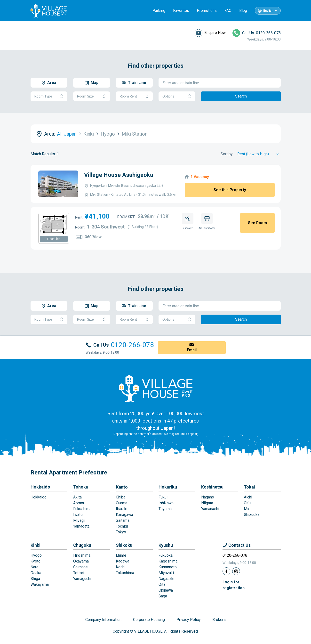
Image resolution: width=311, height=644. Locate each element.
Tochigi (122, 526)
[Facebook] (226, 571)
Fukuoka (166, 555)
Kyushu (166, 545)
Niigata (207, 503)
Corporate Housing (149, 620)
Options (177, 96)
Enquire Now (215, 33)
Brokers (219, 620)
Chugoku (82, 545)
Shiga (35, 579)
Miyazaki (166, 573)
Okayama (81, 561)
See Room (257, 223)
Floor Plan (54, 239)
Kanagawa (124, 515)
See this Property (230, 190)
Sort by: (227, 154)
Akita (77, 497)
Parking (159, 11)
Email (192, 350)
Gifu (247, 503)
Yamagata (81, 526)
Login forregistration (234, 585)
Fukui (163, 497)
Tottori (79, 573)
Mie (247, 509)
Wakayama (40, 584)
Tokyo (121, 532)
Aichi (248, 497)
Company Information (103, 620)
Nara (34, 567)
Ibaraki (122, 509)
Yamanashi (210, 509)
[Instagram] (236, 571)
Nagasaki (166, 579)
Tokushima (125, 573)
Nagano (208, 497)
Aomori (79, 503)
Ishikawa (166, 503)
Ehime (121, 555)
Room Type (49, 96)
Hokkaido (40, 487)
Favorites (181, 11)
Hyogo (36, 555)
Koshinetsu (212, 487)
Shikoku (124, 545)
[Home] (156, 388)
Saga (163, 596)
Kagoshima (168, 561)
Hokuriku (168, 487)
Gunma (122, 503)
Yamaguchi (82, 579)
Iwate (78, 515)
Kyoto (36, 561)
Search (241, 96)
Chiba (121, 497)
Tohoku (81, 487)
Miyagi (79, 520)
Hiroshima (82, 555)
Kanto (122, 487)
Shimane (80, 567)
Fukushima (82, 509)
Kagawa (123, 561)
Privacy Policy (189, 620)
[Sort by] (259, 154)
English (268, 11)
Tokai (249, 487)
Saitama (123, 520)
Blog (243, 11)
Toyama (165, 509)
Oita (162, 584)
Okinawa (166, 590)
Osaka (36, 573)
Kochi (121, 567)
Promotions (207, 11)
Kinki (36, 545)
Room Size (92, 96)
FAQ (228, 11)
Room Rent (134, 96)
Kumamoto (168, 567)
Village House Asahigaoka (119, 175)
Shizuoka (252, 515)
